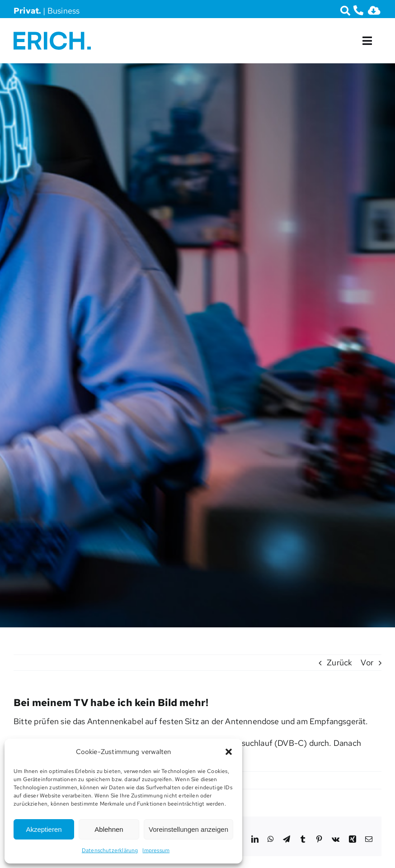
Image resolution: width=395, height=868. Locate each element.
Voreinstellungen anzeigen (188, 829)
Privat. (27, 11)
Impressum (156, 850)
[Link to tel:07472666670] (358, 10)
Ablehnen (109, 829)
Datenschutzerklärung (110, 850)
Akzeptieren (44, 829)
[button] (229, 752)
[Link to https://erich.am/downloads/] (374, 10)
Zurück (339, 662)
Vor (367, 662)
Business (63, 11)
